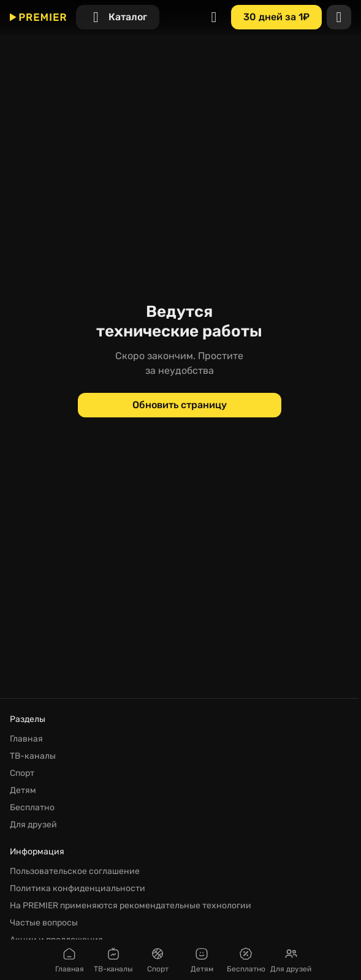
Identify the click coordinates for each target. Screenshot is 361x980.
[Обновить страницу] (180, 405)
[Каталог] (118, 17)
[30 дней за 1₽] (276, 17)
